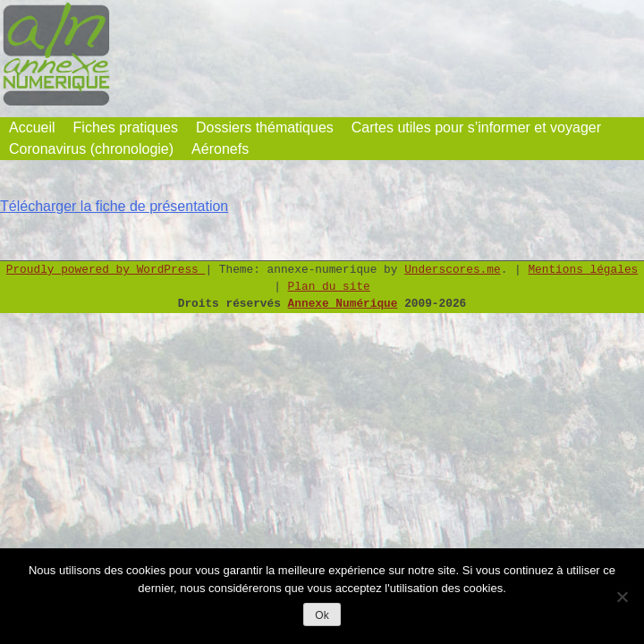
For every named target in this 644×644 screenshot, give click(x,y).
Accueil (32, 127)
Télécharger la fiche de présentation (114, 206)
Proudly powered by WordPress (106, 270)
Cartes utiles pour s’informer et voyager (476, 127)
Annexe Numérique (343, 304)
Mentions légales (583, 270)
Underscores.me (453, 270)
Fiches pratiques (126, 127)
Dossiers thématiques (265, 127)
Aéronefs (220, 149)
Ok (322, 615)
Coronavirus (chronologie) (91, 149)
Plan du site (329, 287)
